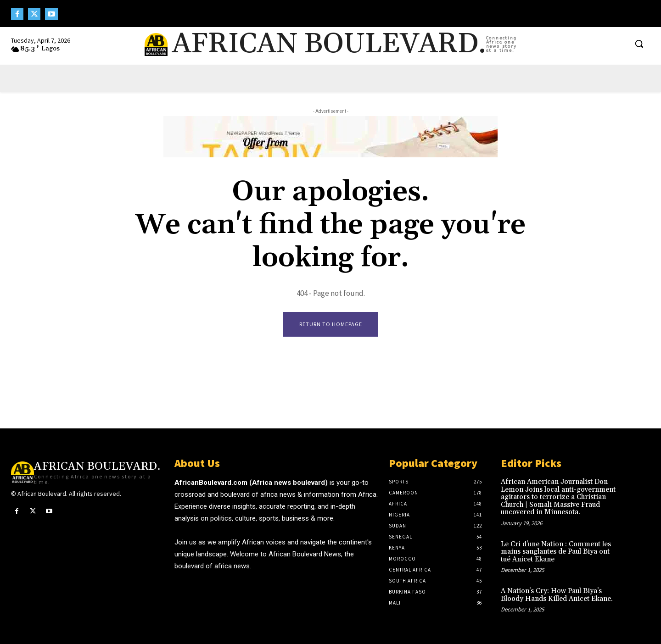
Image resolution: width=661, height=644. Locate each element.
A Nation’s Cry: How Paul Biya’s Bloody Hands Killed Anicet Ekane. (557, 595)
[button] (639, 44)
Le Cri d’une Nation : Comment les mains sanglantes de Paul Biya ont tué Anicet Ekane (556, 552)
